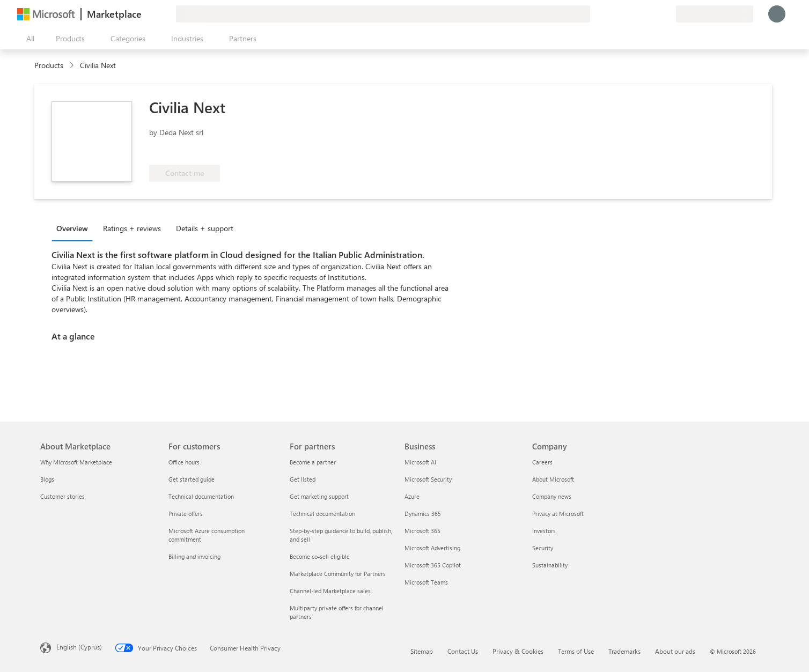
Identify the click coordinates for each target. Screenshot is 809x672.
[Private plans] (667, 14)
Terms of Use (576, 651)
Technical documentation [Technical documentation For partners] (322, 514)
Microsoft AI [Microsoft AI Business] (420, 462)
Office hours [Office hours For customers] (184, 462)
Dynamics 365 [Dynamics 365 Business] (423, 514)
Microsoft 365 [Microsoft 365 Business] (422, 531)
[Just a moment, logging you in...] (777, 14)
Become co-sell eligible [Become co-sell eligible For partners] (320, 556)
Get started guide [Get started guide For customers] (192, 479)
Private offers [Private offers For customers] (186, 514)
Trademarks (624, 651)
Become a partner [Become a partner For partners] (313, 462)
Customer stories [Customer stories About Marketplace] (62, 496)
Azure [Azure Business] (412, 496)
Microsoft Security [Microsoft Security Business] (428, 479)
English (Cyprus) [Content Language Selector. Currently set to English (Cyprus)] (79, 647)
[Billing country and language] (715, 14)
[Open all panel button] (28, 39)
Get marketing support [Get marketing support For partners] (319, 496)
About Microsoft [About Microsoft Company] (553, 479)
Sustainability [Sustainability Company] (550, 565)
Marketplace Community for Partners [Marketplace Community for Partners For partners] (338, 574)
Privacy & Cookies (518, 651)
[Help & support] (642, 14)
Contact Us (463, 651)
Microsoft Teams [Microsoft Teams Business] (426, 582)
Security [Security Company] (543, 548)
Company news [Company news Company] (552, 496)
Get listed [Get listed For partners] (303, 479)
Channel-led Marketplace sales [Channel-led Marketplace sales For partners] (330, 591)
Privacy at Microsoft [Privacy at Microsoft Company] (558, 514)
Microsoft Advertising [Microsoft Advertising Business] (432, 548)
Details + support (205, 228)
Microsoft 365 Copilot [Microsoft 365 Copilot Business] (433, 565)
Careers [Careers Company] (542, 462)
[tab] (75, 228)
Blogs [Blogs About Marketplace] (47, 479)
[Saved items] (654, 14)
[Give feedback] (629, 14)
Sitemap (422, 651)
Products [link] (49, 65)
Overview (72, 228)
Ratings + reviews (132, 228)
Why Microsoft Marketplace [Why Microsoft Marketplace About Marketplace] (76, 462)
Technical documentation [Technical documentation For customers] (201, 496)
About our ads (675, 651)
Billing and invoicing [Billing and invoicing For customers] (194, 556)
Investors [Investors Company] (544, 531)
